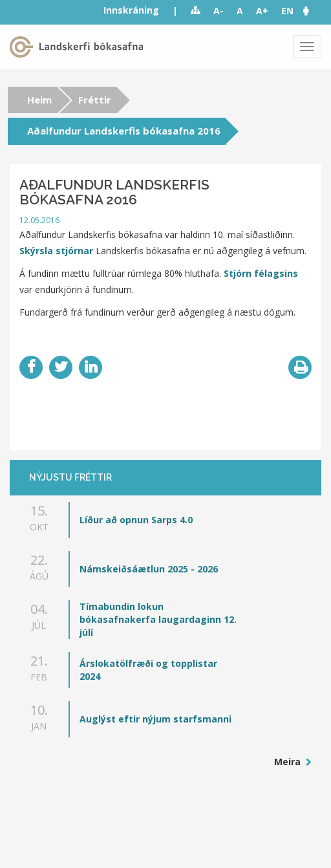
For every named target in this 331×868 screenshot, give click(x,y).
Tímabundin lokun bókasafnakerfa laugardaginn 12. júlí (158, 619)
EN (287, 11)
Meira (289, 762)
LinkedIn (91, 367)
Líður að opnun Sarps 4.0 (136, 520)
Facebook (31, 367)
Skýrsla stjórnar (56, 251)
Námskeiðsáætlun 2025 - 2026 (149, 569)
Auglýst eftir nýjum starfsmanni (155, 719)
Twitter (61, 367)
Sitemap (196, 11)
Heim (39, 100)
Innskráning (131, 10)
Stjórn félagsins (261, 273)
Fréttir (95, 100)
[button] (312, 11)
